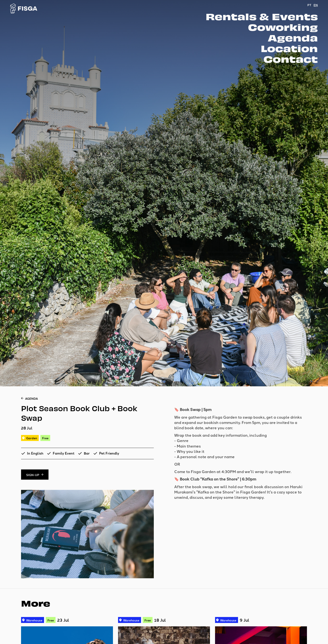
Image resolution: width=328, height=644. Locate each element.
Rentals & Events (262, 16)
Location (289, 48)
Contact (291, 59)
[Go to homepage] (24, 9)
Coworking (283, 27)
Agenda (293, 37)
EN (316, 5)
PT (309, 5)
